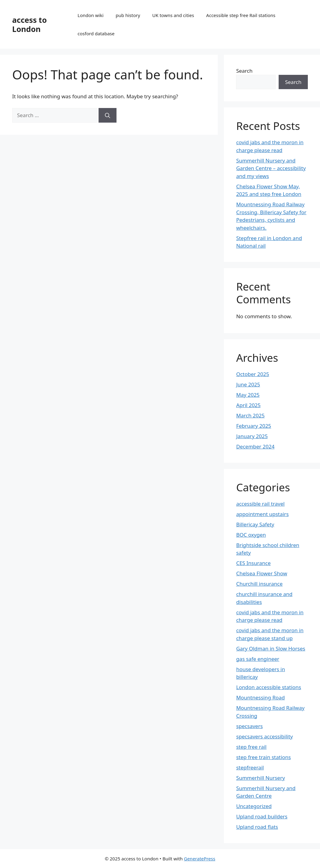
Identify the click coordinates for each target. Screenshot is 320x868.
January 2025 (252, 436)
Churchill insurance (259, 584)
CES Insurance (253, 563)
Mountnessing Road (260, 697)
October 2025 (252, 374)
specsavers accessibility (264, 736)
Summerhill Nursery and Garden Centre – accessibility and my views (271, 168)
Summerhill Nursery (260, 778)
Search (244, 71)
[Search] (108, 115)
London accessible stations (269, 687)
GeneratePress (199, 859)
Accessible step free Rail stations (241, 15)
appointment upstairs (262, 514)
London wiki (90, 15)
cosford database (96, 33)
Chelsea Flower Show (262, 573)
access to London (30, 24)
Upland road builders (262, 816)
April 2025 (248, 405)
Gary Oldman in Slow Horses (271, 648)
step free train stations (263, 757)
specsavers (249, 726)
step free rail (251, 747)
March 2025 (250, 415)
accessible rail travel (260, 504)
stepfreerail (250, 767)
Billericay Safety (255, 524)
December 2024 (255, 446)
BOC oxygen (251, 535)
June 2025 (248, 384)
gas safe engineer (258, 659)
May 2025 (248, 395)
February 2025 (254, 426)
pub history (128, 15)
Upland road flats (257, 827)
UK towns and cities (173, 15)
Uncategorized (254, 806)
